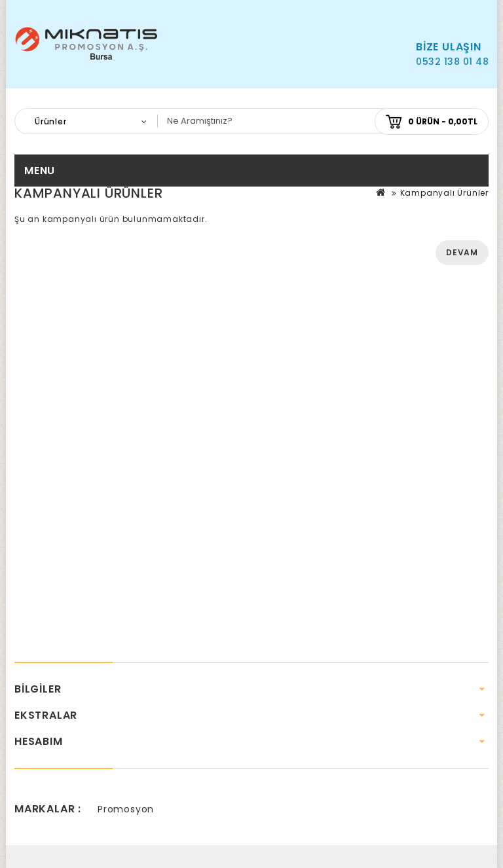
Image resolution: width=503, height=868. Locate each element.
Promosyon (126, 809)
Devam (462, 252)
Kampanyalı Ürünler (444, 193)
